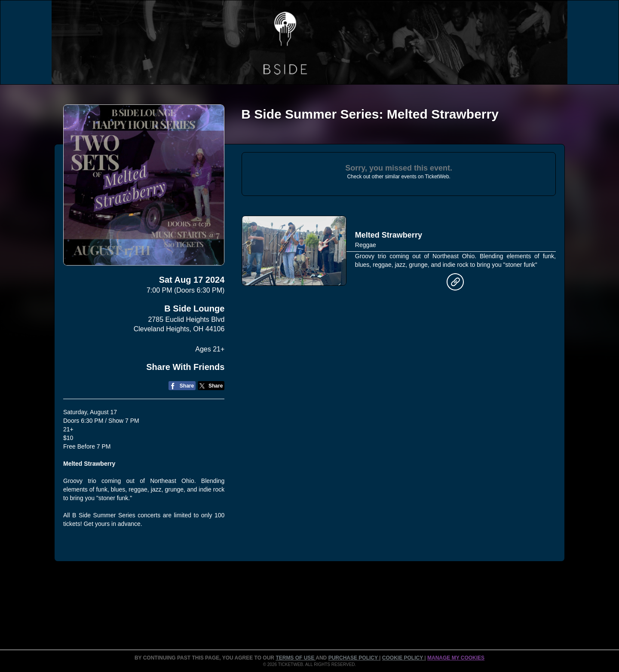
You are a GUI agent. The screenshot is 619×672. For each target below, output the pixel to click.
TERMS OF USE (296, 658)
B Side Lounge (194, 309)
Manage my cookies (456, 658)
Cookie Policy (403, 658)
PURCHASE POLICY (354, 658)
